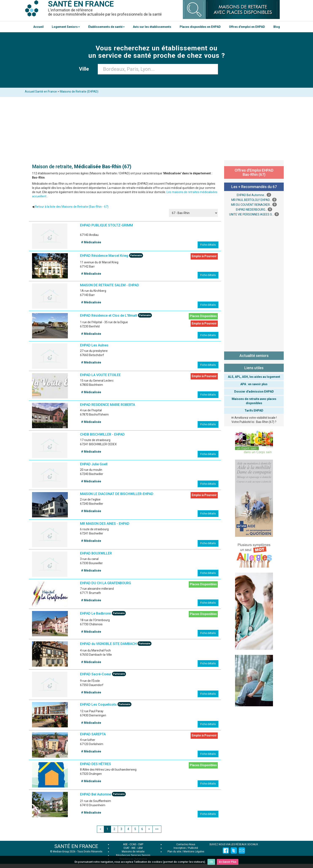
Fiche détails (208, 245)
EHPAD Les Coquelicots (98, 705)
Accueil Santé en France (41, 92)
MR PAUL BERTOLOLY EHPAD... (251, 200)
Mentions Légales (194, 852)
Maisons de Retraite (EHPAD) (79, 92)
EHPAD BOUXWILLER (96, 553)
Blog (277, 27)
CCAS (133, 844)
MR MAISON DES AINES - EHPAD (105, 524)
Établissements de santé (106, 27)
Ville (85, 69)
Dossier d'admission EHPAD (254, 392)
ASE (125, 844)
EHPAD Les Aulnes (94, 345)
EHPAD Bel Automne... (251, 195)
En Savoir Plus (228, 862)
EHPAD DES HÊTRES (96, 764)
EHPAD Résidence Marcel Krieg (104, 256)
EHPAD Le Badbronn (96, 614)
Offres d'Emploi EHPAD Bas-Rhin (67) (254, 172)
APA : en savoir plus (254, 384)
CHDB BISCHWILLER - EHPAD (102, 434)
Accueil (38, 27)
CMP (141, 844)
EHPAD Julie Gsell (94, 464)
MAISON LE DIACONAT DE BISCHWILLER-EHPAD (117, 494)
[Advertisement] (156, 129)
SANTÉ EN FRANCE (76, 846)
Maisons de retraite (133, 852)
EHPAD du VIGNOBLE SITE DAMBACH (108, 644)
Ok (211, 862)
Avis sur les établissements (152, 27)
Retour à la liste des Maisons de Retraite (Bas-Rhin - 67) (72, 207)
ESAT (127, 848)
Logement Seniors (66, 27)
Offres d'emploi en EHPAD (247, 27)
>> (157, 829)
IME (134, 848)
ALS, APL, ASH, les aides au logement (254, 377)
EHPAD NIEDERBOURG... (251, 210)
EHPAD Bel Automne (96, 794)
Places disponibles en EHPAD (200, 27)
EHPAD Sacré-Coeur (96, 674)
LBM (140, 848)
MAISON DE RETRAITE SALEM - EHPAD (110, 285)
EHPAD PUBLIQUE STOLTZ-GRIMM (106, 225)
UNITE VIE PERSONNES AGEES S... (251, 214)
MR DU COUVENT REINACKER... (251, 205)
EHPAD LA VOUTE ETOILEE (100, 375)
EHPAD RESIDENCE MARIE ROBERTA (108, 405)
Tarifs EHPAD (254, 410)
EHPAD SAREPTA (93, 734)
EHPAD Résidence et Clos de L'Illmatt (109, 316)
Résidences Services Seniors (133, 855)
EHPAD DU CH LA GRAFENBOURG (106, 583)
